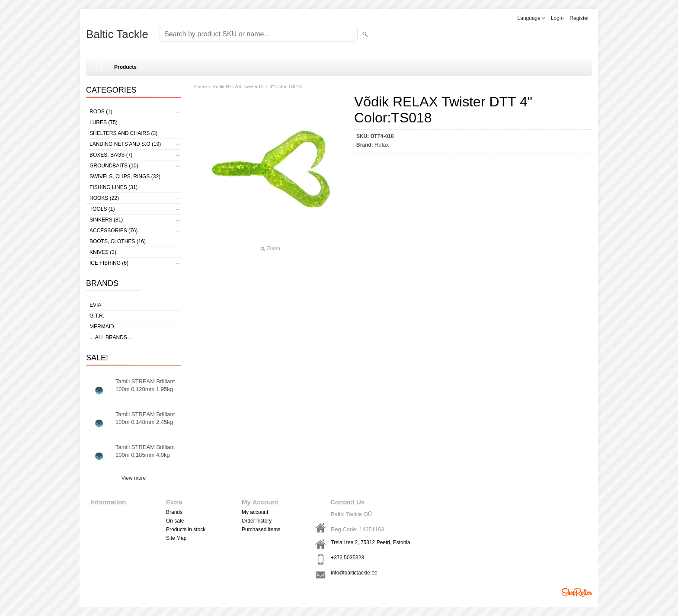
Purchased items (261, 529)
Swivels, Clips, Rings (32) (125, 176)
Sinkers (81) (106, 220)
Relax (382, 145)
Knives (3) (103, 252)
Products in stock (186, 529)
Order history (257, 521)
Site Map (176, 538)
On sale (175, 521)
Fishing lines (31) (114, 187)
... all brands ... (111, 337)
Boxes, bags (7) (111, 155)
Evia (95, 305)
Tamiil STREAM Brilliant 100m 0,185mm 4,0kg (145, 451)
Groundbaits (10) (114, 166)
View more (134, 478)
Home (200, 87)
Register (579, 18)
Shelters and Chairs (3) (123, 133)
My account (255, 512)
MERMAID (102, 327)
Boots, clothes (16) (118, 241)
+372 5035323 (347, 558)
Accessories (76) (114, 231)
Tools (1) (102, 209)
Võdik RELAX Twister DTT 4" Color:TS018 (257, 87)
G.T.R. (97, 316)
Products (125, 67)
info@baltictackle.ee (354, 573)
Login (557, 18)
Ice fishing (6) (109, 263)
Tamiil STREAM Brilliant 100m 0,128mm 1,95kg (145, 385)
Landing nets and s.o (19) (125, 144)
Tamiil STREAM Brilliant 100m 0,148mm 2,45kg (145, 418)
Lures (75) (104, 122)
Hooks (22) (104, 198)
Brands (174, 512)
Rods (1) (101, 112)
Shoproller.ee (577, 592)
